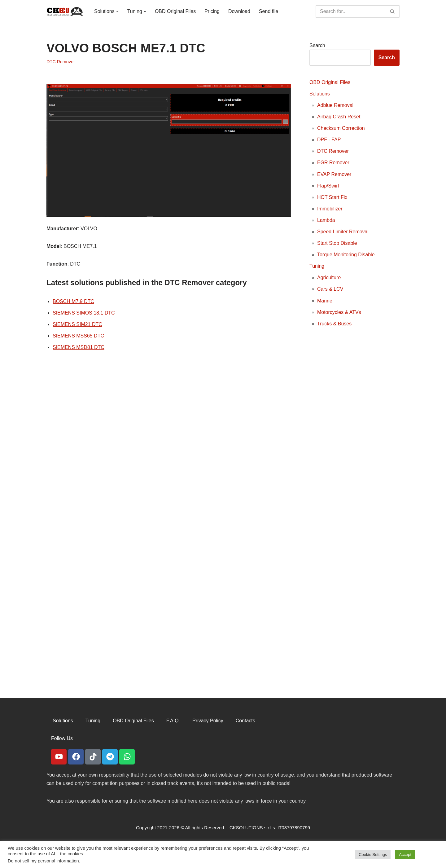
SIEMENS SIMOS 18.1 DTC (84, 313)
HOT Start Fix (332, 198)
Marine (325, 301)
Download (240, 11)
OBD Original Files (175, 11)
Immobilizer (330, 209)
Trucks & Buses (334, 324)
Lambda (326, 220)
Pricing (212, 11)
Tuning (317, 267)
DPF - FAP (329, 140)
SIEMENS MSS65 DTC (78, 336)
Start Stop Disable (337, 243)
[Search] (351, 11)
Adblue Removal (335, 105)
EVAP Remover (334, 174)
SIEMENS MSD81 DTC (79, 348)
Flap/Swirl (328, 186)
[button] (117, 11)
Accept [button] (405, 855)
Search (317, 45)
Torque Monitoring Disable (346, 255)
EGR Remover (333, 163)
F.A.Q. (173, 743)
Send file (269, 11)
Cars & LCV (330, 290)
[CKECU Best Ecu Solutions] (65, 11)
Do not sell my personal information (43, 861)
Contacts (245, 743)
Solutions (320, 94)
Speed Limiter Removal (343, 232)
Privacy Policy (208, 743)
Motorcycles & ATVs (339, 313)
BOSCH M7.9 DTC (73, 301)
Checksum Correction (341, 128)
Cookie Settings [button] (373, 855)
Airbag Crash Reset (339, 117)
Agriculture (329, 278)
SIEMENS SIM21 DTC (77, 324)
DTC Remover (61, 62)
